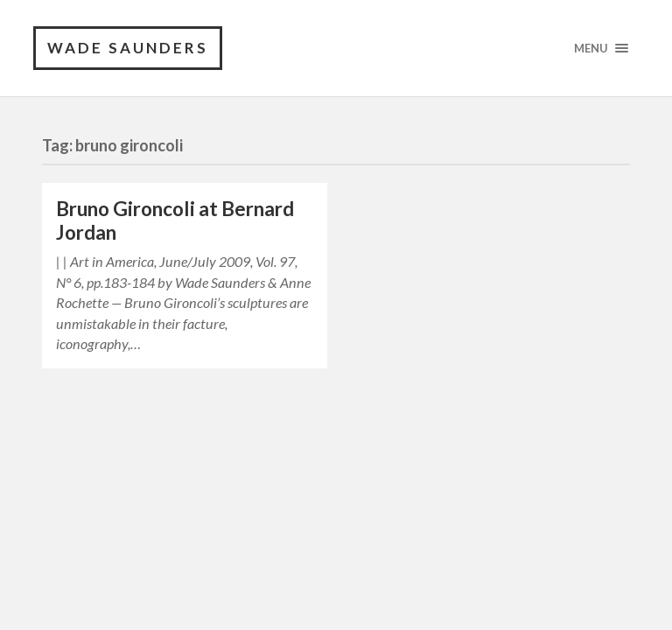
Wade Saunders (128, 48)
